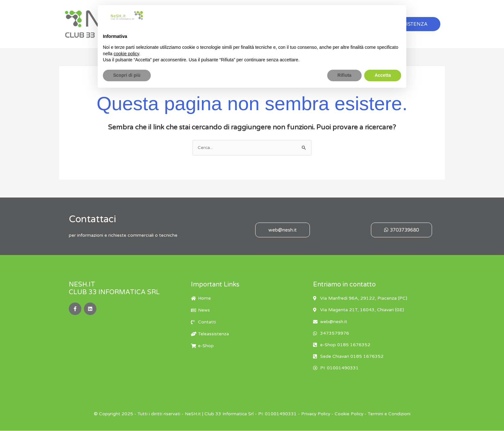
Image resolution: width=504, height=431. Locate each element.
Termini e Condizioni (390, 414)
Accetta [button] (383, 75)
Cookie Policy (350, 414)
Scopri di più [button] (127, 75)
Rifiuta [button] (345, 75)
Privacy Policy (316, 414)
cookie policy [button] (126, 54)
